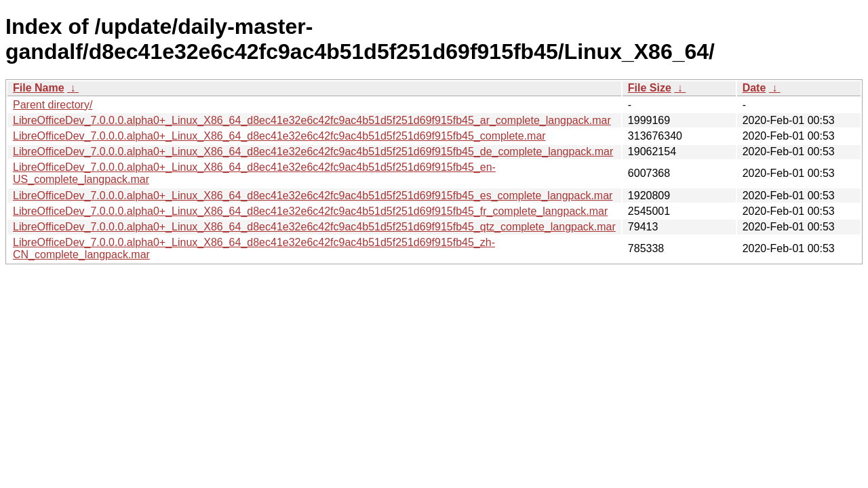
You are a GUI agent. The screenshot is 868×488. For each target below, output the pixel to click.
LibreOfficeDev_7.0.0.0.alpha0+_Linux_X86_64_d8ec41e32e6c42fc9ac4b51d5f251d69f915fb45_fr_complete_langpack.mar (310, 211)
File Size (650, 88)
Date (754, 88)
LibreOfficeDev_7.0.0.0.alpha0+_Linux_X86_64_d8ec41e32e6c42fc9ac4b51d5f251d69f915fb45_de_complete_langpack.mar (313, 151)
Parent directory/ (53, 105)
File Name (39, 88)
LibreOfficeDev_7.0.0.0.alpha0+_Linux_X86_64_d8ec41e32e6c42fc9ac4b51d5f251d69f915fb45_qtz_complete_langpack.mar (314, 227)
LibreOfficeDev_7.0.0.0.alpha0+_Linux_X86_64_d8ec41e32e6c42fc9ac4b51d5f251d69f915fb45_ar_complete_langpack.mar (312, 120)
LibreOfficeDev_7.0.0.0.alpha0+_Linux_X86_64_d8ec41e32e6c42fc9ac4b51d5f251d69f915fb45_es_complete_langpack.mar (313, 196)
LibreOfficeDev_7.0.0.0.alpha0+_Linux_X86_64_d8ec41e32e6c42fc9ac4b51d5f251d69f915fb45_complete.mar (279, 136)
